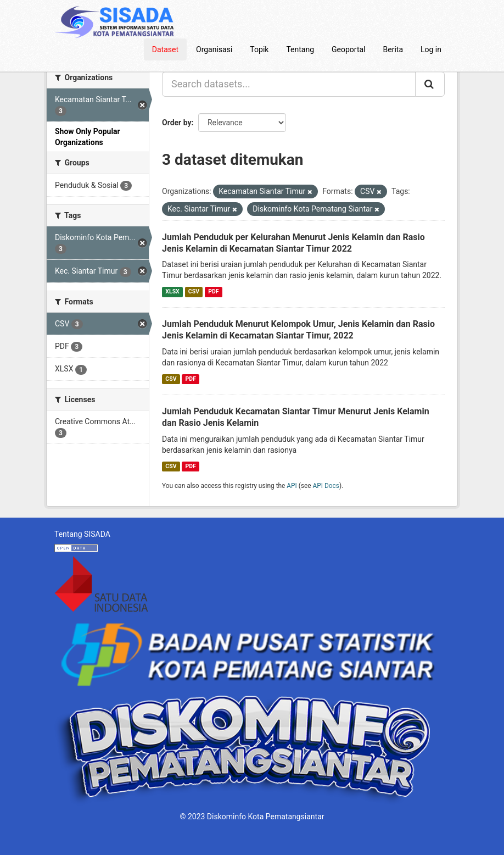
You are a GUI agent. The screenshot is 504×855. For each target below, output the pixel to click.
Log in (431, 49)
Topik (259, 49)
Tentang (300, 49)
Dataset (165, 49)
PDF (213, 292)
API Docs (326, 486)
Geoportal (348, 49)
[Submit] (430, 84)
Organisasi (214, 49)
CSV (194, 292)
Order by (177, 123)
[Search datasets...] (289, 84)
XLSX (172, 292)
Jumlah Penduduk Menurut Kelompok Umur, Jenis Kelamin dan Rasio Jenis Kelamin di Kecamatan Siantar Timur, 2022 (298, 330)
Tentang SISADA (82, 534)
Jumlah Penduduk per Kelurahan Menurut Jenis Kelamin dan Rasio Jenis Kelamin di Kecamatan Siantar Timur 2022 (293, 243)
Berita (393, 49)
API (292, 486)
